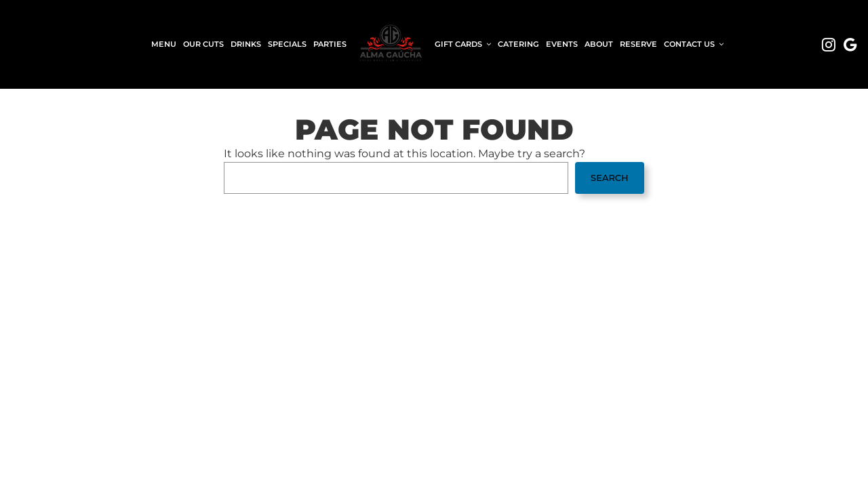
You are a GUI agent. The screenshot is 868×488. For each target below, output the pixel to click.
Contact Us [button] (694, 44)
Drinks (246, 44)
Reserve (638, 44)
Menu (164, 44)
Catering (518, 44)
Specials (287, 44)
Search (610, 178)
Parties (330, 44)
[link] (391, 44)
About (599, 44)
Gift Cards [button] (463, 44)
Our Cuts (203, 44)
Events (562, 44)
